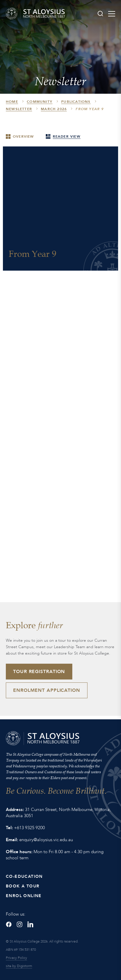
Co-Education (24, 876)
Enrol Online (24, 896)
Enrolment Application (47, 690)
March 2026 (54, 109)
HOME (12, 102)
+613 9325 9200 (29, 828)
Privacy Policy (16, 958)
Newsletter (19, 109)
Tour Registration (39, 672)
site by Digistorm (19, 966)
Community (40, 102)
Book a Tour (23, 886)
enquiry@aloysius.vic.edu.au (46, 840)
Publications (76, 102)
